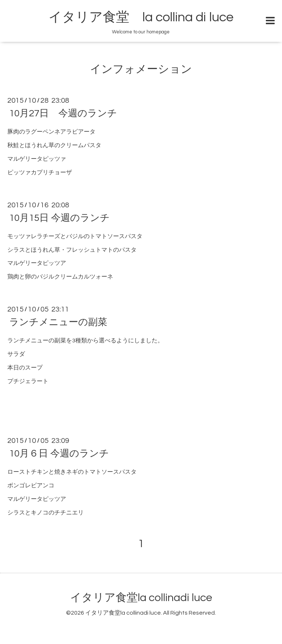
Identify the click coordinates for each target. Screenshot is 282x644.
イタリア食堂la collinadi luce (141, 598)
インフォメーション (141, 69)
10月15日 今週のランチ (59, 218)
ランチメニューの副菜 (58, 322)
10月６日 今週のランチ (59, 454)
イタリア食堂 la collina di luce (141, 17)
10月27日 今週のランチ (63, 113)
